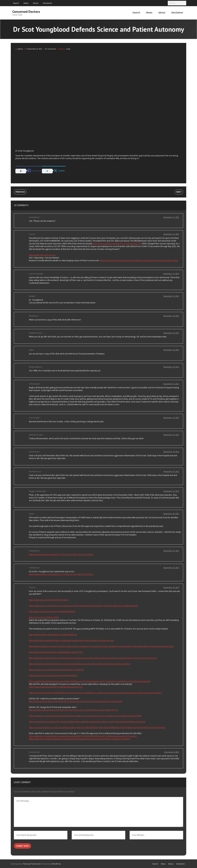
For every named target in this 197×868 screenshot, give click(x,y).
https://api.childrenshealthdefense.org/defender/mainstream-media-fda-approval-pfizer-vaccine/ (71, 640)
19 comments (50, 49)
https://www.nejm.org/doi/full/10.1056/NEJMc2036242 (52, 611)
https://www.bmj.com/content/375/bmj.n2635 (49, 600)
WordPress (56, 863)
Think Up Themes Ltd (32, 863)
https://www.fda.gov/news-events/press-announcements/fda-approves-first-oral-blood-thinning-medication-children (80, 663)
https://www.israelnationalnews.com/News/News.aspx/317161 (56, 652)
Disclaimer (48, 3)
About (36, 3)
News (26, 3)
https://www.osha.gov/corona (42, 254)
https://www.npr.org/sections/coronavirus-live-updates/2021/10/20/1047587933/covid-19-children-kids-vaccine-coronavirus (83, 736)
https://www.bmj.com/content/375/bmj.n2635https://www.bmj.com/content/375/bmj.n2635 (139, 260)
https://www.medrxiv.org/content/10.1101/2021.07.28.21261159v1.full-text (61, 554)
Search (16, 3)
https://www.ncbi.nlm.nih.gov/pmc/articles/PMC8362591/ (53, 675)
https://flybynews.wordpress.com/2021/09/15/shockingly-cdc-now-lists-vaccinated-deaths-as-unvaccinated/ (76, 701)
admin (20, 49)
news (68, 49)
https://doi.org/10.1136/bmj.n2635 (44, 617)
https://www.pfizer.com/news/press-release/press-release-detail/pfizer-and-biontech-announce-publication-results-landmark (83, 605)
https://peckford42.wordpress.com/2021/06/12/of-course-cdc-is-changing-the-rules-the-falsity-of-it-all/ (73, 710)
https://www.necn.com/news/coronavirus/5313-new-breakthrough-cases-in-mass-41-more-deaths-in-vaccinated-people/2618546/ (85, 715)
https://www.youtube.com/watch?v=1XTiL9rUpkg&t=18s (117, 243)
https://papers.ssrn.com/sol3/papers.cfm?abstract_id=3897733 (56, 669)
